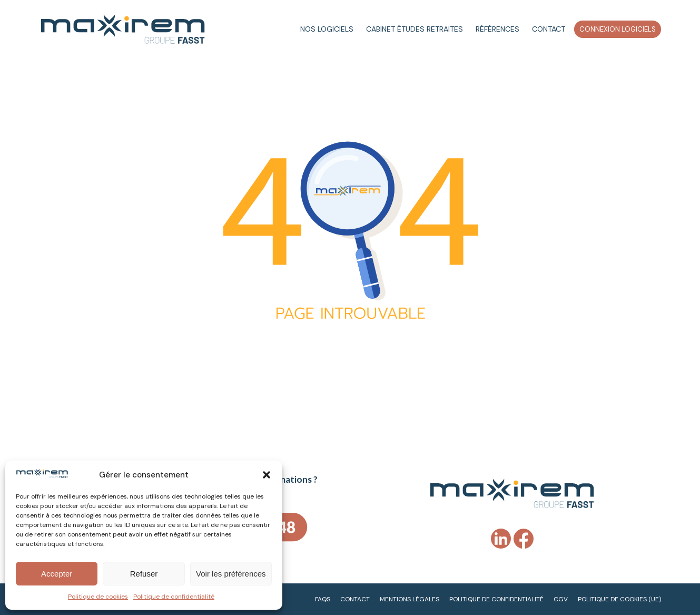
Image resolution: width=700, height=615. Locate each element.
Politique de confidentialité (174, 597)
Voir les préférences (231, 574)
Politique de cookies (98, 597)
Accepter (57, 574)
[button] (267, 475)
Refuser (144, 574)
